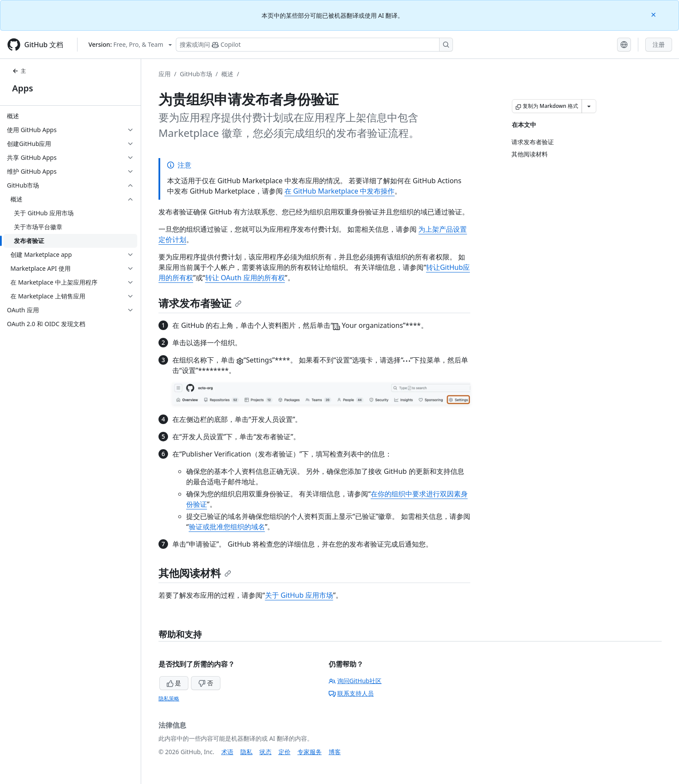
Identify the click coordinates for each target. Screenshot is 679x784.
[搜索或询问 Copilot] (314, 45)
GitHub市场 (196, 74)
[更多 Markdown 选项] (589, 106)
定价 (285, 752)
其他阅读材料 (195, 573)
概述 (227, 74)
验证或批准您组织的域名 (227, 527)
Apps (23, 88)
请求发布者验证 (200, 303)
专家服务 (310, 752)
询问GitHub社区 (355, 681)
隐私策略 (169, 698)
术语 (227, 752)
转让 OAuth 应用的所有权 (245, 278)
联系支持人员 (351, 693)
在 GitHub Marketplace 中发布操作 (340, 191)
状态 (265, 752)
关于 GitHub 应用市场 (299, 595)
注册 (659, 44)
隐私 (246, 752)
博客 (335, 752)
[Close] (654, 14)
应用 (165, 74)
